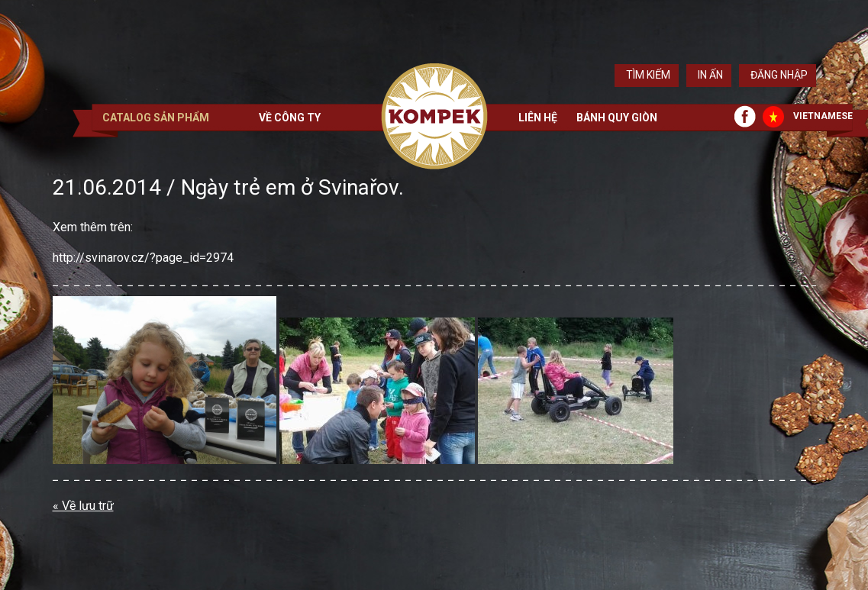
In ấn (710, 75)
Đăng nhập (779, 75)
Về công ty (290, 118)
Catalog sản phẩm (156, 118)
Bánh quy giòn (617, 118)
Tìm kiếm (648, 75)
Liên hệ (538, 118)
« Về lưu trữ (83, 506)
